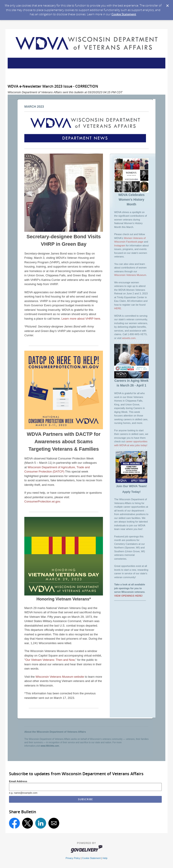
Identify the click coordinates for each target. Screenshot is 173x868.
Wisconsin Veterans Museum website (60, 677)
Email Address (18, 781)
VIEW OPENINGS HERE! (129, 596)
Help (105, 858)
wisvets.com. (129, 338)
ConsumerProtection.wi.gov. (43, 501)
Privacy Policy (73, 858)
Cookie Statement (124, 14)
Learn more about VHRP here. (81, 319)
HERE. (118, 308)
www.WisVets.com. (50, 746)
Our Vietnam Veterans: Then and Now (50, 660)
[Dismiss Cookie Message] (167, 4)
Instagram (120, 245)
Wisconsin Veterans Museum (130, 275)
